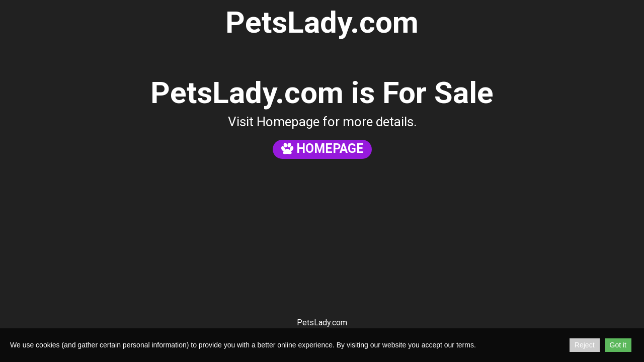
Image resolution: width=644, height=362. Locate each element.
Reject (585, 345)
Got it (618, 345)
